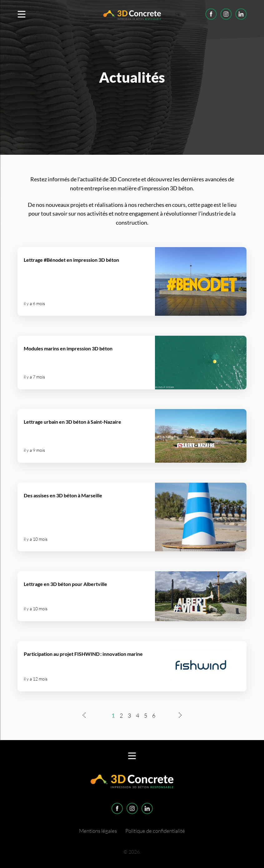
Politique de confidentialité (155, 831)
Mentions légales (98, 831)
